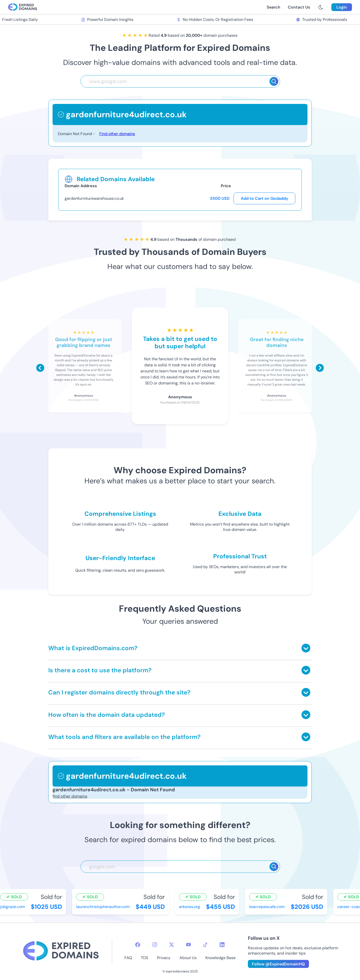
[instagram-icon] (155, 945)
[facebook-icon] (138, 945)
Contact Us (299, 7)
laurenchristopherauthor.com (103, 907)
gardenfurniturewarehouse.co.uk (94, 198)
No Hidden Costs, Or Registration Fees (215, 19)
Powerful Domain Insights (108, 19)
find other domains (70, 796)
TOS (144, 958)
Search (274, 7)
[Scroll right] (320, 368)
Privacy (164, 958)
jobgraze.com (13, 907)
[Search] (274, 81)
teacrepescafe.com (267, 907)
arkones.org (190, 907)
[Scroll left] (40, 368)
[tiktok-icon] (205, 945)
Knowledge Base (220, 958)
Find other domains (117, 134)
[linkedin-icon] (222, 945)
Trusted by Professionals (322, 19)
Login (342, 7)
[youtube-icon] (188, 945)
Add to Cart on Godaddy (264, 198)
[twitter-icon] (172, 945)
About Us (188, 958)
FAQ (128, 958)
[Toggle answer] (306, 648)
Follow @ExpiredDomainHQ (278, 964)
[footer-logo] (61, 951)
